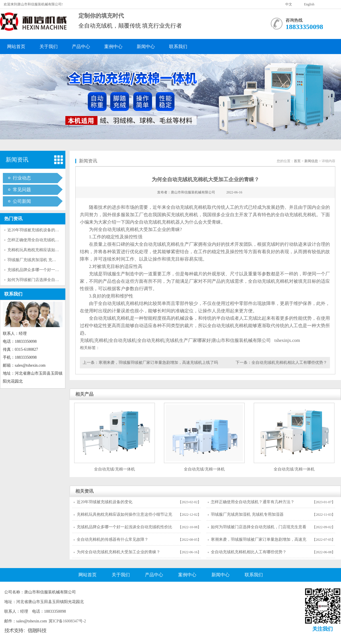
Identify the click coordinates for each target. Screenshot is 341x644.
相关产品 (84, 394)
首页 (297, 161)
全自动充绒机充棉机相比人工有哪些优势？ (289, 363)
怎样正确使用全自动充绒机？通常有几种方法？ (49, 240)
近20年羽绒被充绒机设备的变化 (35, 230)
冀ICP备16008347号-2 (67, 621)
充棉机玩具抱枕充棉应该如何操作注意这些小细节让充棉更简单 (124, 516)
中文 (289, 4)
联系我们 (178, 47)
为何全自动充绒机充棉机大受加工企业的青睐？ (118, 552)
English (309, 4)
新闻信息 (311, 161)
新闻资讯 (17, 160)
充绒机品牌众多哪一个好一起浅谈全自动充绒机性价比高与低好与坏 (124, 529)
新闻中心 (146, 47)
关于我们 (49, 47)
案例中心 (113, 47)
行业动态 (22, 178)
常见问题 (22, 190)
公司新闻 (22, 201)
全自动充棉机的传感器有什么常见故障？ (113, 539)
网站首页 (16, 47)
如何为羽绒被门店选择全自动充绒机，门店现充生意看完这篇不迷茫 (259, 529)
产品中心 (81, 47)
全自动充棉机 (151, 340)
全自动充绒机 (180, 207)
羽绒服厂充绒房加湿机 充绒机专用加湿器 (44, 260)
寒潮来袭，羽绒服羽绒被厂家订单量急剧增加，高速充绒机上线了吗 (158, 363)
